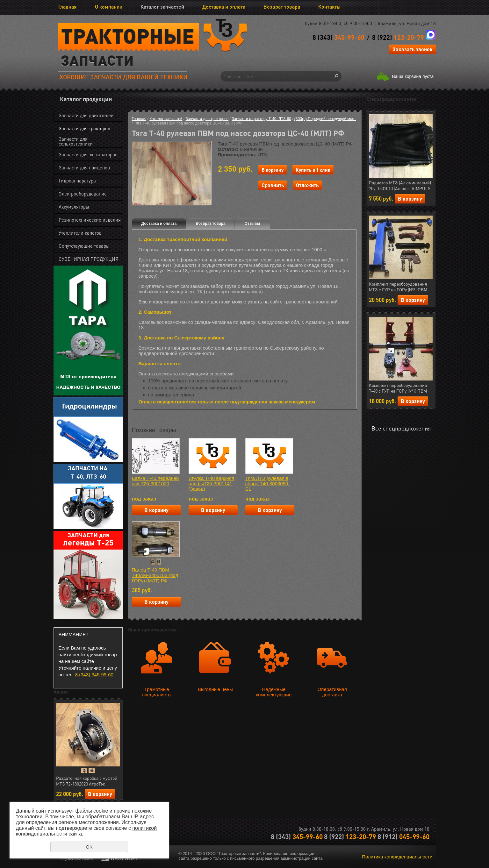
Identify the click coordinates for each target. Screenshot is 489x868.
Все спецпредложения (401, 428)
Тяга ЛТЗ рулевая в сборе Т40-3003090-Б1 (268, 484)
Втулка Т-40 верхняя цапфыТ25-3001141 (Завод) (211, 484)
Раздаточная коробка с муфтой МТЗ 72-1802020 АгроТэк (87, 781)
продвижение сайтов (77, 859)
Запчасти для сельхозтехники (76, 141)
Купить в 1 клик (313, 170)
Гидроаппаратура (77, 181)
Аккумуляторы (74, 207)
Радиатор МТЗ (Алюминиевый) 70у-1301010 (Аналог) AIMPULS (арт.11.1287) (400, 186)
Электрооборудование (83, 194)
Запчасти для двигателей (86, 115)
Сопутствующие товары (84, 246)
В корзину (100, 794)
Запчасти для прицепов (84, 167)
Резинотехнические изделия (90, 220)
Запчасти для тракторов (84, 128)
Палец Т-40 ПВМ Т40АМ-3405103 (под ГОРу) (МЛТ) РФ (155, 575)
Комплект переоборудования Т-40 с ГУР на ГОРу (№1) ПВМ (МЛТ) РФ (398, 388)
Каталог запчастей (162, 7)
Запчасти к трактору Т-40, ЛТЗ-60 (261, 119)
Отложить (307, 185)
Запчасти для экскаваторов (88, 154)
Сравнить (273, 185)
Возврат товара (282, 7)
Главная (68, 7)
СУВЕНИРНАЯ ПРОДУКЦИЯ (89, 259)
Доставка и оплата (224, 7)
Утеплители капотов (80, 233)
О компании (109, 7)
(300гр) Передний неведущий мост (325, 119)
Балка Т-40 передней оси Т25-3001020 (155, 481)
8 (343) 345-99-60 (94, 675)
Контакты (329, 7)
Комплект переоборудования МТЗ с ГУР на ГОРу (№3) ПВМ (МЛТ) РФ (398, 287)
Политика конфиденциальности (397, 857)
